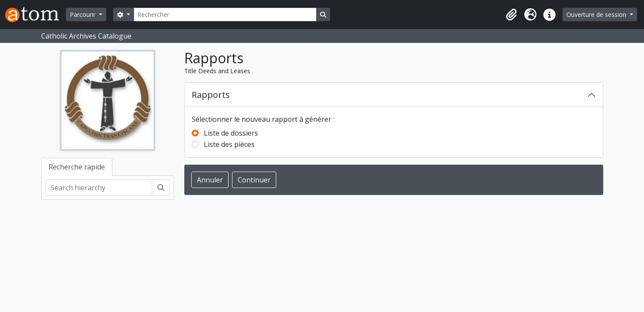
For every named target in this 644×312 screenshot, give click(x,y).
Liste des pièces (229, 144)
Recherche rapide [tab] (77, 167)
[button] (511, 15)
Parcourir (83, 15)
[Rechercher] (225, 15)
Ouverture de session (597, 15)
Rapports (211, 95)
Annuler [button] (210, 180)
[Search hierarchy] (99, 188)
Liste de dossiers (231, 133)
